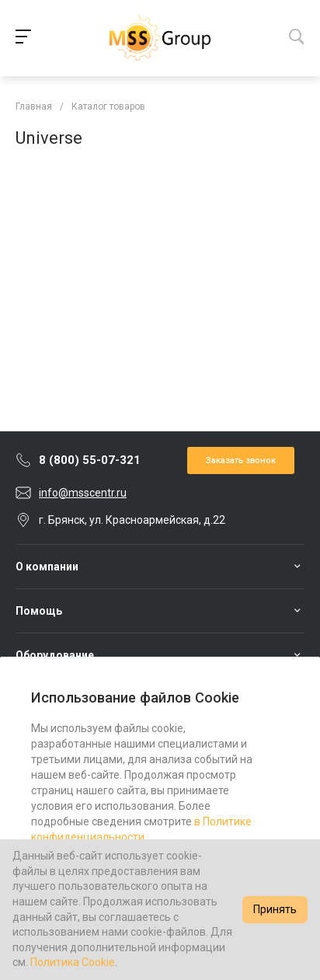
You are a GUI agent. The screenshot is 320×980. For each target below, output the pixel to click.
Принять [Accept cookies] (275, 909)
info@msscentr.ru (83, 493)
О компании (47, 567)
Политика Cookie (73, 962)
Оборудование (55, 655)
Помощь (39, 611)
